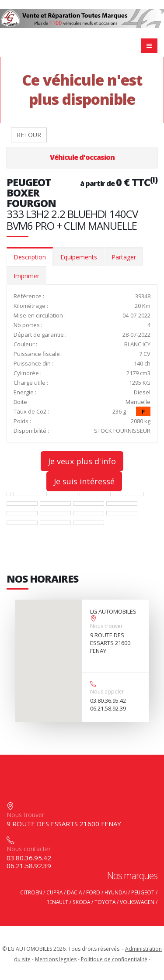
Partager (124, 257)
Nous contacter (29, 849)
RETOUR (29, 135)
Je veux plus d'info (82, 461)
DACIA (74, 892)
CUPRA (54, 892)
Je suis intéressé (84, 481)
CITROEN (31, 892)
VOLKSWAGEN (137, 902)
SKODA (81, 902)
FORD (93, 892)
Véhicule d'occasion (82, 157)
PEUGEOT (143, 892)
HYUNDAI (116, 892)
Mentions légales (56, 959)
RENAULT (57, 902)
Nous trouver (106, 626)
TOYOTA (105, 902)
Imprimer (26, 276)
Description (30, 257)
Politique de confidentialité (114, 959)
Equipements (79, 257)
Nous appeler (107, 692)
